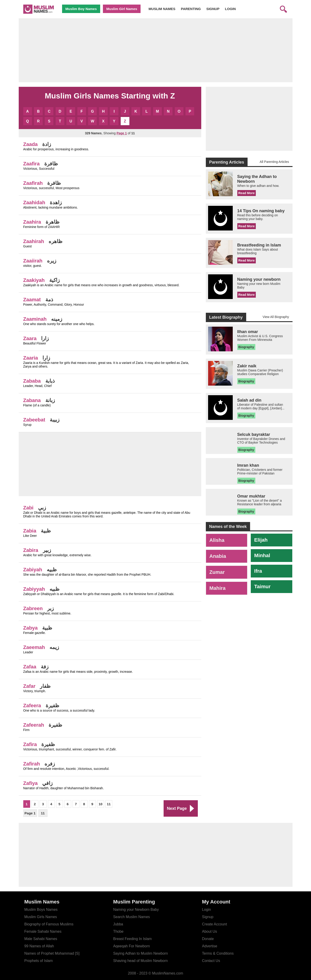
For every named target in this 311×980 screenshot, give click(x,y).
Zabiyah (33, 570)
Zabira (31, 550)
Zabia (30, 531)
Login (206, 910)
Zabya (31, 628)
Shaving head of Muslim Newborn (140, 961)
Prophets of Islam (39, 961)
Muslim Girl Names (122, 9)
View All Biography (276, 317)
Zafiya (31, 783)
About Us (209, 931)
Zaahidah (34, 203)
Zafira (30, 744)
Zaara (30, 338)
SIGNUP (213, 9)
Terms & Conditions (218, 953)
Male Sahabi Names (41, 939)
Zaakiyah (34, 280)
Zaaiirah (33, 261)
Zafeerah (34, 725)
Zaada (31, 144)
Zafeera (32, 706)
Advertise (210, 946)
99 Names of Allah (39, 946)
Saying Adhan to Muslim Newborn (141, 953)
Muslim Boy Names (81, 9)
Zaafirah (33, 183)
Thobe (118, 931)
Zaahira (32, 222)
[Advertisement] (156, 50)
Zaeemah (34, 647)
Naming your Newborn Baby (136, 910)
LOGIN (230, 9)
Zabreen (33, 608)
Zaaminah (35, 319)
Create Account (214, 924)
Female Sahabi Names (43, 931)
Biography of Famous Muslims (49, 924)
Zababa (32, 381)
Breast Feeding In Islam (132, 939)
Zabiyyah (34, 589)
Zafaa (30, 667)
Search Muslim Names (132, 917)
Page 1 (30, 813)
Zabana (32, 400)
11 (109, 804)
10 (101, 804)
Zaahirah (34, 241)
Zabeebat (34, 420)
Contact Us (211, 961)
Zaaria (31, 358)
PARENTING (191, 9)
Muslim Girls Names (41, 917)
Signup (208, 917)
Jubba (118, 924)
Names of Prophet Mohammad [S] (52, 953)
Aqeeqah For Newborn (132, 946)
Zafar (29, 686)
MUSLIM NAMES (162, 9)
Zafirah (32, 764)
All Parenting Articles (274, 162)
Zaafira (31, 164)
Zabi (28, 508)
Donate (208, 939)
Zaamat (32, 300)
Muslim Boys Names (41, 910)
